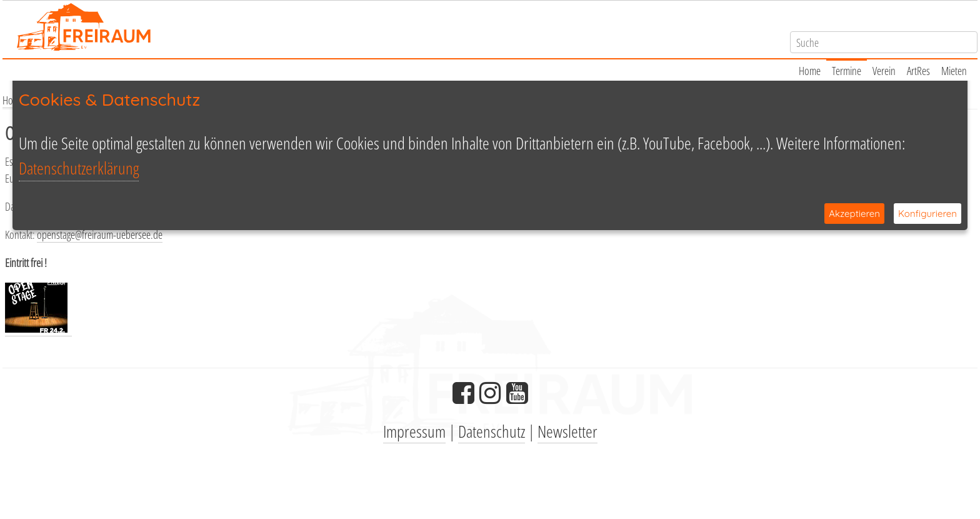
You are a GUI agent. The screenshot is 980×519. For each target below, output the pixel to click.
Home (810, 71)
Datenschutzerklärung (79, 168)
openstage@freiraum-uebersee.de (100, 234)
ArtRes (918, 71)
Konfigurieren (927, 214)
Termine (847, 71)
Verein (884, 71)
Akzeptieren (854, 214)
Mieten (954, 71)
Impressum (414, 431)
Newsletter (567, 431)
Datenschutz (492, 431)
